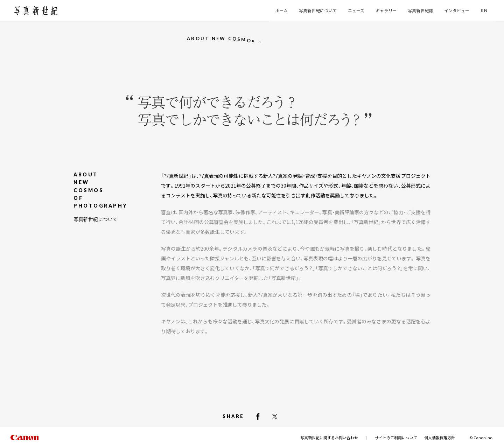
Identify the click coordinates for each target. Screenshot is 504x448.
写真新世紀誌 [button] (420, 10)
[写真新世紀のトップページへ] (36, 10)
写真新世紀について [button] (318, 10)
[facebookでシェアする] (258, 416)
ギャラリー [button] (386, 10)
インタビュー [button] (457, 10)
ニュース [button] (356, 10)
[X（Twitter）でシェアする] (275, 416)
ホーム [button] (281, 10)
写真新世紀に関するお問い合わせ (329, 437)
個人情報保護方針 (440, 437)
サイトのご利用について (396, 437)
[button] (484, 11)
